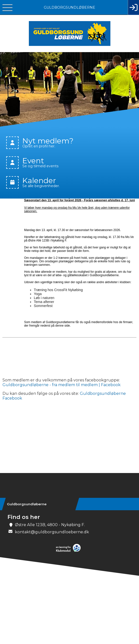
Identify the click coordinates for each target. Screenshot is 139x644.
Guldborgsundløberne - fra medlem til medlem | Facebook (62, 385)
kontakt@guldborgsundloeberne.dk (52, 532)
